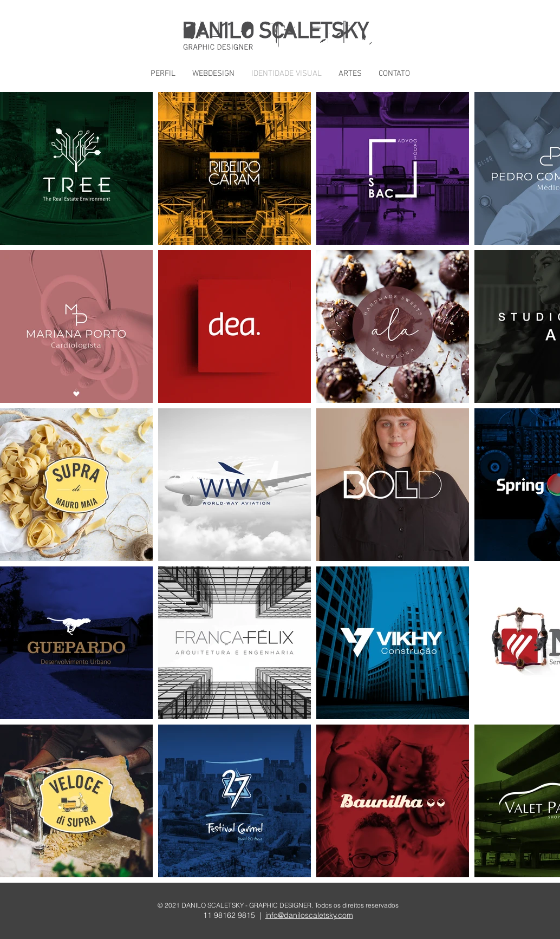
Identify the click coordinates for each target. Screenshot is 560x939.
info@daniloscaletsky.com (309, 915)
